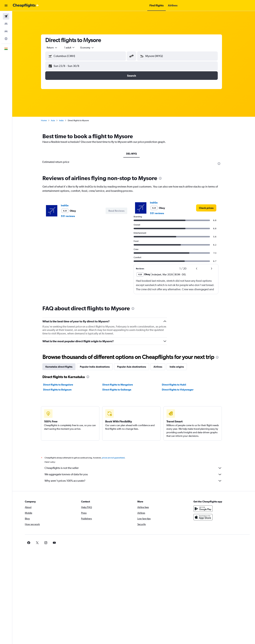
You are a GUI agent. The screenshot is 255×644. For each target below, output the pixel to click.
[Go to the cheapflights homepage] (26, 5)
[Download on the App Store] (204, 517)
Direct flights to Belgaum (59, 390)
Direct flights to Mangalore (120, 385)
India (63, 120)
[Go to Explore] (6, 39)
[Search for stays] (6, 24)
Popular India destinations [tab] (97, 367)
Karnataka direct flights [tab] (61, 367)
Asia (55, 120)
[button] (6, 5)
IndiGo (67, 205)
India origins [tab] (179, 367)
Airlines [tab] (160, 367)
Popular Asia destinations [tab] (134, 367)
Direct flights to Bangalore (60, 385)
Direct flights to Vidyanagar (180, 390)
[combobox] (54, 48)
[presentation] (221, 164)
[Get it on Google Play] (204, 509)
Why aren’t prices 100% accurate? (135, 481)
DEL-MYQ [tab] (134, 154)
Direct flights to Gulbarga (119, 390)
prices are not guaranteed (115, 458)
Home (46, 120)
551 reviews (70, 216)
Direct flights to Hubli (176, 385)
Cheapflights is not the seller (135, 468)
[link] (208, 208)
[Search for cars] (6, 31)
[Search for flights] (6, 16)
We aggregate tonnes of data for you (135, 474)
